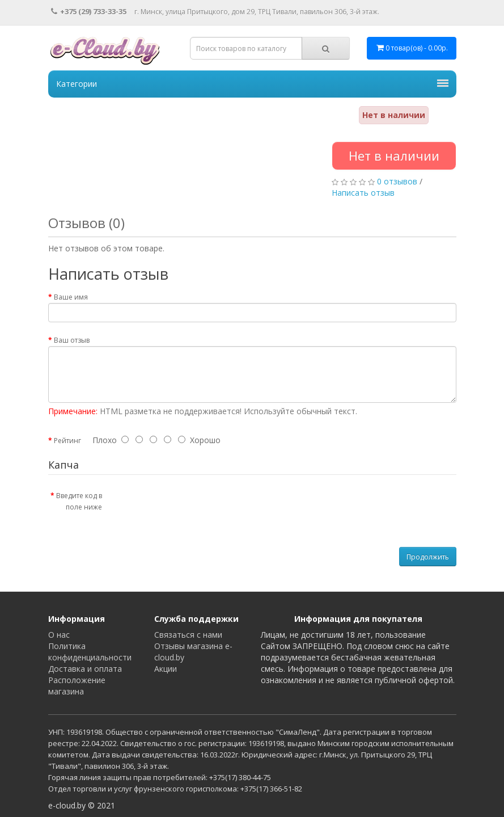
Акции (166, 669)
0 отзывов (397, 181)
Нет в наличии (394, 155)
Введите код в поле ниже (79, 501)
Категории (252, 84)
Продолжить (428, 557)
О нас (59, 635)
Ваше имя (71, 297)
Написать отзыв (363, 193)
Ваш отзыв (72, 340)
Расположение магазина (77, 686)
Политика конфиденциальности (90, 652)
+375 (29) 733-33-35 (89, 11)
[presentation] (205, 508)
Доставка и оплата (85, 669)
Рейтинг (67, 441)
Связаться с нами (188, 635)
